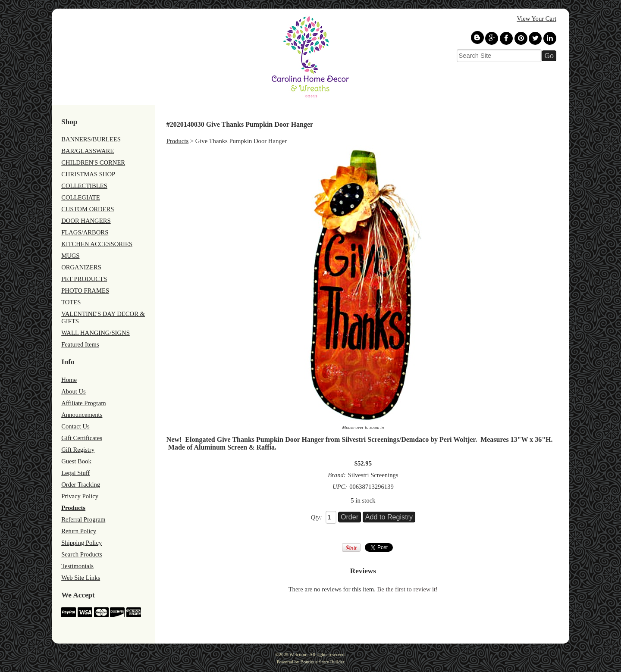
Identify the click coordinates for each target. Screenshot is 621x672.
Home (69, 380)
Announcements (82, 415)
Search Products (82, 554)
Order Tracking (81, 484)
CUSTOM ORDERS (88, 209)
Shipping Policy (82, 543)
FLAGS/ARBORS (85, 232)
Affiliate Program (84, 403)
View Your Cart (536, 19)
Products (73, 508)
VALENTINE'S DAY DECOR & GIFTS (103, 317)
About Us (74, 391)
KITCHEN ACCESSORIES (97, 244)
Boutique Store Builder (322, 662)
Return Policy (79, 531)
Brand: (337, 475)
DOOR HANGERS (86, 221)
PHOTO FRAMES (85, 291)
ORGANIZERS (81, 267)
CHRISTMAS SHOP (88, 174)
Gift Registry (78, 450)
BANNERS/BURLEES (91, 139)
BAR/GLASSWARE (88, 151)
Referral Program (83, 519)
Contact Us (75, 426)
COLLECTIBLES (84, 186)
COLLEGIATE (81, 197)
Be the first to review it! (408, 589)
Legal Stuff (75, 473)
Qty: (317, 517)
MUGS (70, 256)
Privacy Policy (80, 496)
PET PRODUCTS (84, 279)
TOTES (71, 302)
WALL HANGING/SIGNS (96, 333)
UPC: (340, 487)
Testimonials (77, 566)
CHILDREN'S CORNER (93, 163)
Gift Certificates (82, 438)
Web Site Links (81, 578)
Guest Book (76, 461)
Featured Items (80, 344)
